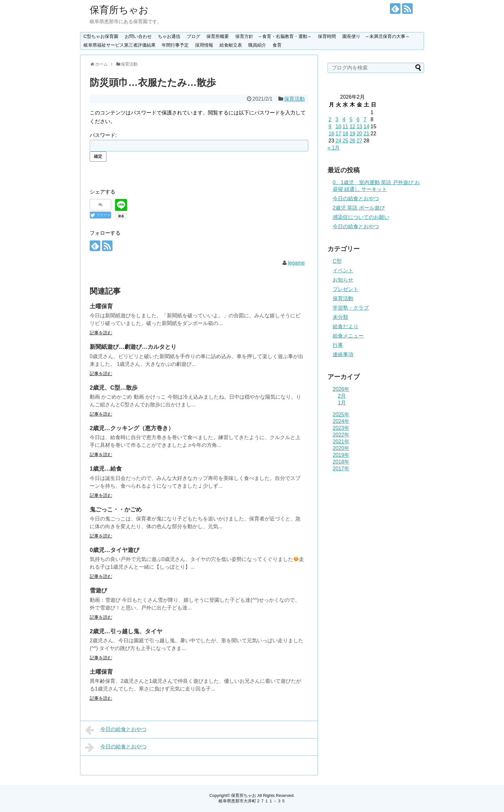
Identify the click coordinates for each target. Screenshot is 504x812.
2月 (342, 396)
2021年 (341, 442)
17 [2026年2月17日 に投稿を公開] (338, 134)
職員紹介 (257, 45)
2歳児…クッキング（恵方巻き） (132, 428)
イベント (343, 271)
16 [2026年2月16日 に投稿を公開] (331, 134)
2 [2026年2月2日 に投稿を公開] (330, 119)
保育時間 (327, 36)
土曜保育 (101, 306)
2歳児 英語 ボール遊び (359, 208)
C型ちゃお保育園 (101, 36)
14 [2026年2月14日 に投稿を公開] (366, 126)
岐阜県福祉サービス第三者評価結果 (120, 45)
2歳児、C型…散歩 (114, 388)
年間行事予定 (175, 45)
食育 (277, 45)
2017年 (341, 469)
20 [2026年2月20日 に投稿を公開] (359, 134)
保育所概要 (218, 36)
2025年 (341, 415)
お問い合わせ (138, 36)
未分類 (340, 317)
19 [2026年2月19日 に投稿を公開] (352, 134)
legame (296, 263)
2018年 (341, 462)
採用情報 (204, 45)
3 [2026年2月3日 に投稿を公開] (337, 119)
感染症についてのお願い (361, 217)
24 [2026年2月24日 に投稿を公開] (338, 141)
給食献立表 (231, 45)
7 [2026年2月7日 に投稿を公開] (365, 119)
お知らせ (343, 280)
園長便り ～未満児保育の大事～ (376, 36)
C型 (337, 261)
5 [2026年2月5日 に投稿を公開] (351, 119)
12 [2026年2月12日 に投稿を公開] (352, 126)
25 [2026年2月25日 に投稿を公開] (346, 141)
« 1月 (334, 148)
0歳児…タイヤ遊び (114, 550)
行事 (338, 345)
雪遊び (98, 591)
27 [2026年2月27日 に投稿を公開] (359, 141)
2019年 (341, 455)
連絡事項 (343, 354)
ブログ (194, 36)
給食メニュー (348, 336)
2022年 (341, 435)
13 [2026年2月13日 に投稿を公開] (359, 126)
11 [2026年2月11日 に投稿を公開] (346, 126)
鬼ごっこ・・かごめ (116, 510)
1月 (342, 403)
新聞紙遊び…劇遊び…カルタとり (133, 347)
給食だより (346, 326)
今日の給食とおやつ (116, 730)
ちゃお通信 (169, 36)
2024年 (341, 421)
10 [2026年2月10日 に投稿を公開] (338, 126)
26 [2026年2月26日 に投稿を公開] (352, 141)
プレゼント (346, 289)
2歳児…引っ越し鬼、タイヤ (126, 631)
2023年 (341, 428)
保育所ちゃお (119, 10)
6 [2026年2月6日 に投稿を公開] (358, 119)
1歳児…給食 (106, 469)
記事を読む (101, 333)
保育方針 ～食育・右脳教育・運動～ (274, 36)
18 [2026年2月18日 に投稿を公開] (346, 134)
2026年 (341, 389)
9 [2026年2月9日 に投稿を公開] (330, 126)
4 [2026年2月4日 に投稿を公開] (344, 119)
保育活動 (294, 99)
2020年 (341, 448)
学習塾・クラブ (351, 308)
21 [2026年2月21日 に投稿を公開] (366, 134)
